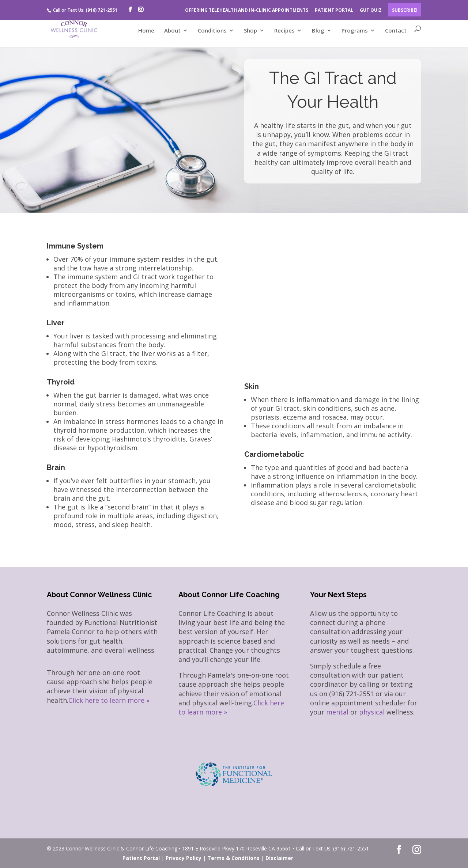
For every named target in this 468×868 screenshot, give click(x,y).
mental (337, 712)
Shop (250, 31)
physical (372, 712)
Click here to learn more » (109, 700)
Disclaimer (279, 858)
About (172, 31)
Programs (355, 31)
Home (146, 31)
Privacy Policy (184, 858)
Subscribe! (405, 10)
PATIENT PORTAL (334, 10)
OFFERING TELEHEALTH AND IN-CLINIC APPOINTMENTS (247, 10)
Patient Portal (141, 858)
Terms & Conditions (233, 858)
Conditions (212, 31)
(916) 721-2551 (101, 10)
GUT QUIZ (371, 10)
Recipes (284, 31)
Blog (318, 31)
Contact (396, 31)
